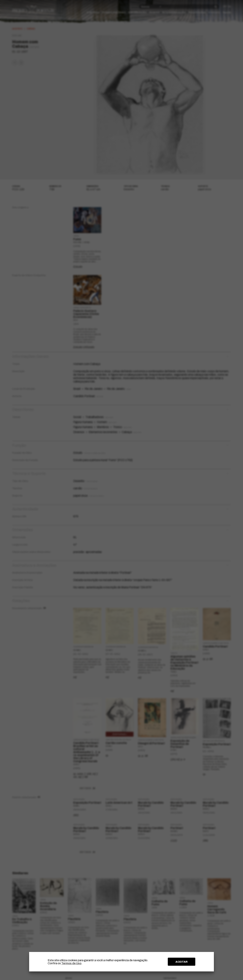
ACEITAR (182, 962)
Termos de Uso (71, 963)
